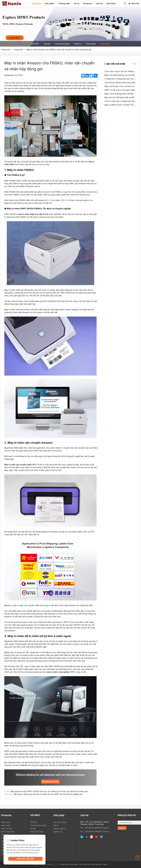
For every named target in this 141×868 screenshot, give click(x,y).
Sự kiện (47, 44)
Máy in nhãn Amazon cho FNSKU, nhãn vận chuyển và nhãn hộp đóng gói (59, 50)
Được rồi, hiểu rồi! (25, 859)
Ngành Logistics (60, 828)
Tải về (77, 3)
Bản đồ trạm (101, 864)
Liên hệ (99, 3)
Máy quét (5, 835)
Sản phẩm (50, 3)
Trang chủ (36, 3)
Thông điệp (91, 44)
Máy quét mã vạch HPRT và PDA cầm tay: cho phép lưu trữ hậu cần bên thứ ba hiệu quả (49, 791)
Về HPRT (35, 44)
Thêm (134, 64)
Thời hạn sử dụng (87, 864)
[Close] (43, 838)
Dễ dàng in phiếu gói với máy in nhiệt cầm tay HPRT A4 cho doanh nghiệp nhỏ (48, 794)
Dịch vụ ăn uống (60, 822)
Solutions (88, 3)
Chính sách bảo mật (69, 864)
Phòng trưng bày (62, 44)
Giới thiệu (111, 3)
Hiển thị (78, 44)
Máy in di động (7, 828)
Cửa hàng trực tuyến (38, 825)
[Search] (125, 3)
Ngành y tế (58, 832)
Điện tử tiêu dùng (8, 832)
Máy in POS (6, 822)
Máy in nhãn (6, 825)
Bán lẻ (56, 825)
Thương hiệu (64, 3)
